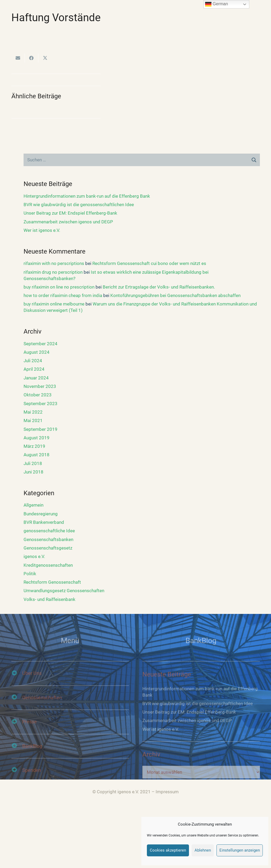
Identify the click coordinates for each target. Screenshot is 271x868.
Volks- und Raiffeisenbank (49, 599)
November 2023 (40, 386)
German (216, 4)
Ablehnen (203, 850)
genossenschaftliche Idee (49, 531)
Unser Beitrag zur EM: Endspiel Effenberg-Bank (70, 213)
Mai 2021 (33, 420)
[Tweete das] (45, 58)
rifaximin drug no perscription (53, 272)
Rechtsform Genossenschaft (52, 582)
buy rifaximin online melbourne (54, 304)
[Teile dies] (32, 58)
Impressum (167, 792)
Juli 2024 (33, 361)
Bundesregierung (41, 514)
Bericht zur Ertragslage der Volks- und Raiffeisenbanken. (159, 287)
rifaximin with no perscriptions (54, 263)
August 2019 (37, 438)
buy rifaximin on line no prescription (59, 287)
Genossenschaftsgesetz (48, 548)
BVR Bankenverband (44, 522)
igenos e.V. (34, 556)
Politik (30, 574)
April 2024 (34, 369)
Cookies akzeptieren (168, 850)
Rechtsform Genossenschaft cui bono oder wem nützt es (149, 263)
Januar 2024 (36, 378)
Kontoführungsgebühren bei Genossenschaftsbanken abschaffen (175, 295)
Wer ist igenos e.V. (42, 230)
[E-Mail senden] (18, 58)
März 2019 (34, 446)
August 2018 (37, 455)
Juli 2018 (33, 463)
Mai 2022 (33, 412)
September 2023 (40, 404)
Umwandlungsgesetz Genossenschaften (64, 591)
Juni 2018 (33, 472)
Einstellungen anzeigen (240, 850)
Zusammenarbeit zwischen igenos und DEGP (68, 222)
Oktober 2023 (38, 395)
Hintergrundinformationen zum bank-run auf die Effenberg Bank (87, 196)
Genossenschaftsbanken (48, 539)
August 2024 (37, 352)
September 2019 (40, 429)
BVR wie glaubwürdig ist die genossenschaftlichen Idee (79, 205)
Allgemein (33, 505)
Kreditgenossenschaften (48, 565)
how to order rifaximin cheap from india (63, 295)
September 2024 (40, 344)
